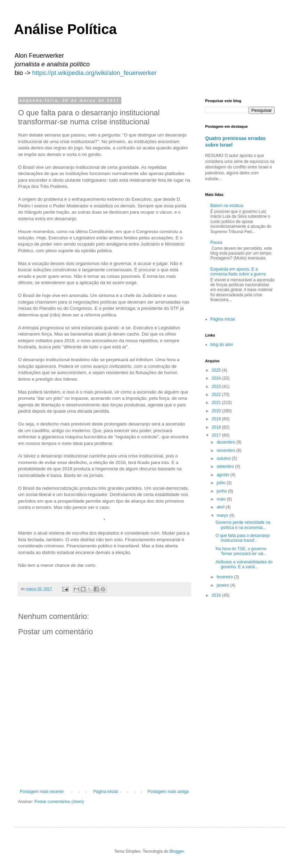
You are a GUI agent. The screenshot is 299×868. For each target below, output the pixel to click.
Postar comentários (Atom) (59, 802)
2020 (217, 411)
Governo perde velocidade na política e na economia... (243, 525)
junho (222, 491)
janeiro (223, 585)
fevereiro (225, 577)
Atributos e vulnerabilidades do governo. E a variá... (244, 564)
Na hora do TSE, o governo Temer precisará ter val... (241, 551)
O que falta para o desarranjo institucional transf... (243, 538)
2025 (217, 370)
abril (221, 507)
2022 (217, 395)
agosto (223, 475)
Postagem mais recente (42, 792)
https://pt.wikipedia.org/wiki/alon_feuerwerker (95, 73)
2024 (217, 378)
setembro (226, 466)
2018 (217, 427)
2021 (217, 403)
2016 (217, 595)
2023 (217, 387)
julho (222, 483)
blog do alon (222, 345)
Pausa (216, 242)
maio (222, 499)
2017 (217, 435)
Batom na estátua (227, 206)
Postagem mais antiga (168, 792)
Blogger (177, 851)
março (223, 515)
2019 (217, 419)
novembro (227, 450)
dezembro (227, 442)
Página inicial (106, 792)
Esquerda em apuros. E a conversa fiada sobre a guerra (238, 272)
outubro (224, 458)
